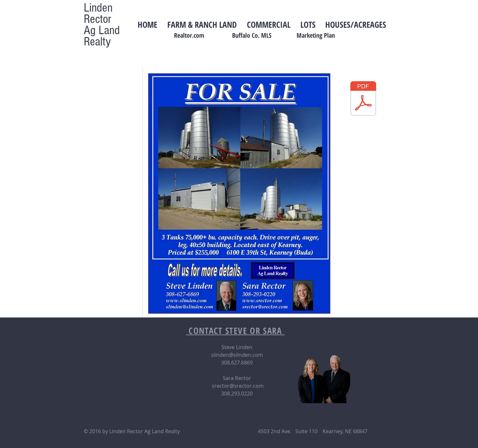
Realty (97, 42)
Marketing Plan (316, 35)
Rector (98, 19)
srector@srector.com (238, 386)
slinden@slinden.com (237, 355)
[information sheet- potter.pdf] (363, 99)
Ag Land (102, 30)
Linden (98, 8)
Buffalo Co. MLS (252, 35)
